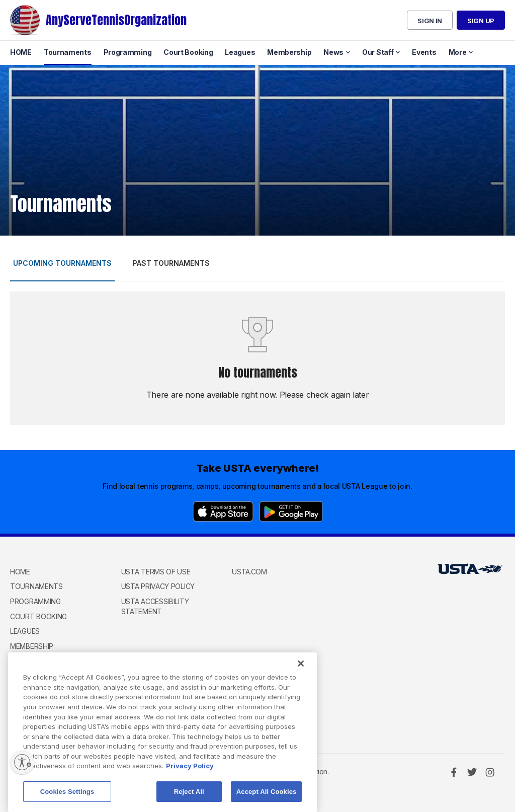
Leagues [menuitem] (240, 52)
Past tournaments (171, 263)
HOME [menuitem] (21, 52)
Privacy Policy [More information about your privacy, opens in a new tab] (190, 772)
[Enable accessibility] (22, 762)
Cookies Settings (67, 797)
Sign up (481, 21)
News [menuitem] (333, 52)
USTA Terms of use (156, 572)
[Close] (301, 670)
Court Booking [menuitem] (188, 52)
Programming (35, 601)
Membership (32, 646)
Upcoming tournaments (62, 263)
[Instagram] (490, 772)
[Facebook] (454, 772)
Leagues (25, 631)
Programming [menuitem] (128, 52)
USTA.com (249, 572)
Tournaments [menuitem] (68, 52)
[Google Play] (291, 511)
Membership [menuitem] (289, 52)
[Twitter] (472, 772)
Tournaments (36, 586)
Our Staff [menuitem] (378, 52)
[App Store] (223, 511)
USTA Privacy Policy (158, 586)
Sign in (430, 21)
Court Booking (38, 616)
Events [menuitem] (424, 52)
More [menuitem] (458, 52)
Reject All (189, 797)
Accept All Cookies (267, 797)
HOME (20, 572)
